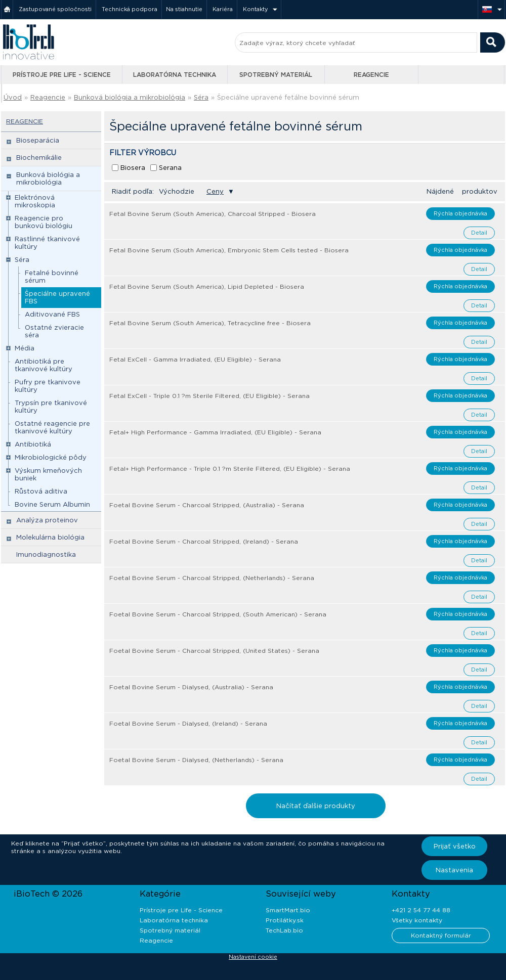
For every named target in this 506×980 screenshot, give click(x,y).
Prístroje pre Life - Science (62, 75)
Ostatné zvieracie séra (54, 331)
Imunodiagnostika (46, 554)
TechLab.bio (284, 930)
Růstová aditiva (41, 491)
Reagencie (371, 75)
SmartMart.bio (288, 910)
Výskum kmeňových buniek (48, 474)
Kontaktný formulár (441, 935)
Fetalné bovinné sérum (52, 277)
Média (25, 348)
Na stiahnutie (184, 9)
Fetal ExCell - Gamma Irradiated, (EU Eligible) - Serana (195, 359)
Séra (201, 97)
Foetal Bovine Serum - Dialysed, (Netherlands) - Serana (196, 760)
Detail (479, 233)
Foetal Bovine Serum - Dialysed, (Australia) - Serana (191, 687)
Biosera (133, 168)
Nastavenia (454, 870)
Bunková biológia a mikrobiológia (130, 97)
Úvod (13, 97)
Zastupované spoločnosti (55, 9)
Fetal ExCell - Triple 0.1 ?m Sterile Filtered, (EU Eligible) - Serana (209, 396)
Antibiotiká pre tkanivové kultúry (44, 365)
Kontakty (256, 9)
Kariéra (223, 9)
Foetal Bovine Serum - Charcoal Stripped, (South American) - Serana (218, 614)
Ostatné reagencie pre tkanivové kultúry (52, 427)
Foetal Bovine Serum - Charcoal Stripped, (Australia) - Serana (207, 505)
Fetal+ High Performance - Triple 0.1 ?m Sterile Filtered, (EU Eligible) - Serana (230, 469)
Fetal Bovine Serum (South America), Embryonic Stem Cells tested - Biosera (229, 250)
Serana (170, 168)
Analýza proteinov (47, 520)
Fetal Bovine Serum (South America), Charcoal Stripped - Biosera (213, 214)
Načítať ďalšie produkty (316, 806)
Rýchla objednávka (460, 213)
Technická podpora (130, 9)
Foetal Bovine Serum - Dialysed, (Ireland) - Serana (188, 723)
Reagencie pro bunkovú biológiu (44, 222)
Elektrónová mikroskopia (35, 201)
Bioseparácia (38, 140)
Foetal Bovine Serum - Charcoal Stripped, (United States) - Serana (214, 651)
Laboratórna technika (175, 75)
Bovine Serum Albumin (52, 504)
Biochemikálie (39, 158)
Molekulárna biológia (50, 537)
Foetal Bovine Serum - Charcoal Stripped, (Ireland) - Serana (204, 541)
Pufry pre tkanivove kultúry (48, 386)
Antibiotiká (33, 444)
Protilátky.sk (285, 920)
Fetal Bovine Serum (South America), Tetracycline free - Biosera (210, 323)
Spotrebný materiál (276, 75)
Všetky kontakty (417, 920)
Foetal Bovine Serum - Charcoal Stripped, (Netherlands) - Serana (212, 578)
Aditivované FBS (52, 314)
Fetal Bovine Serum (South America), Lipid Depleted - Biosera (207, 286)
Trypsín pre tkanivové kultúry (51, 407)
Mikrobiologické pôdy (51, 457)
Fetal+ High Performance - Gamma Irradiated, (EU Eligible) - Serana (215, 432)
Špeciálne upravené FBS (57, 297)
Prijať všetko (455, 846)
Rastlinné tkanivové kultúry (47, 243)
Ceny (215, 191)
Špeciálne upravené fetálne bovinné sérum (288, 97)
